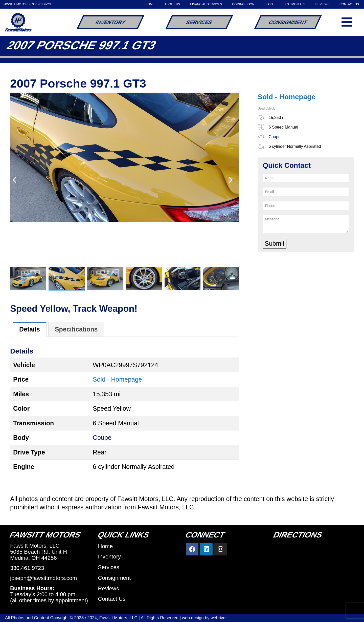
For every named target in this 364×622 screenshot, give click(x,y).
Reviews (322, 4)
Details (30, 329)
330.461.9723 (41, 4)
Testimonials (294, 4)
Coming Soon (243, 4)
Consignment (288, 22)
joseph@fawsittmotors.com (43, 578)
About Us (172, 4)
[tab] (30, 329)
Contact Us (349, 4)
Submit (275, 243)
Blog (269, 4)
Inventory (110, 22)
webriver (219, 618)
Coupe (102, 438)
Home (150, 4)
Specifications (76, 329)
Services (199, 22)
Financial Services (206, 4)
